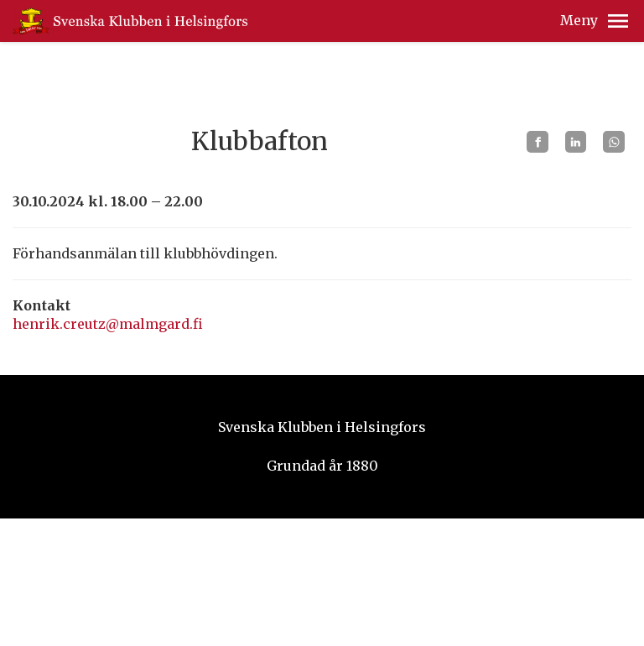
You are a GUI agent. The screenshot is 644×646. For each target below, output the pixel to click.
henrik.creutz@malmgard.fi (108, 324)
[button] (618, 21)
